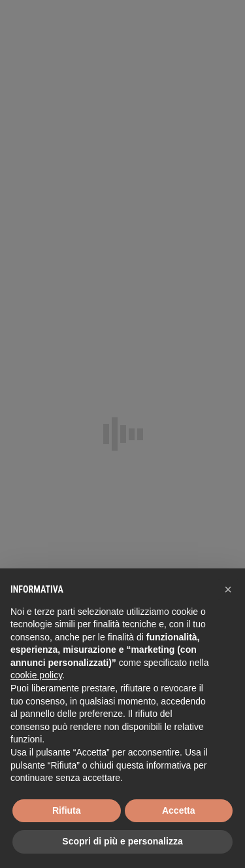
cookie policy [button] (36, 675)
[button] (228, 589)
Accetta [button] (179, 810)
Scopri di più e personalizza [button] (122, 841)
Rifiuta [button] (67, 810)
